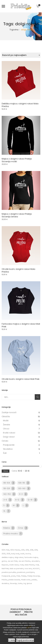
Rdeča (7, 528)
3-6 (5, 500)
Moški (6, 421)
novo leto (28, 569)
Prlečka (4, 580)
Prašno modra (10, 534)
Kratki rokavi (9, 433)
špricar (29, 583)
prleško (34, 580)
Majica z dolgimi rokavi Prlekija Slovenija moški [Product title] (17, 160)
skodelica (5, 583)
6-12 (17, 500)
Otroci (6, 429)
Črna (20, 528)
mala (22, 565)
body (18, 554)
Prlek (18, 576)
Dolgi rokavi (9, 437)
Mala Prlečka (30, 565)
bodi (13, 554)
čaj (24, 583)
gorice (4, 561)
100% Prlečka (15, 550)
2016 (27, 550)
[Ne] (39, 632)
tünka (20, 583)
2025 (8, 554)
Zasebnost (15, 612)
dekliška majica (8, 557)
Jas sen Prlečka (24, 561)
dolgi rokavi (19, 557)
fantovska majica (31, 557)
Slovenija (13, 583)
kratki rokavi (14, 565)
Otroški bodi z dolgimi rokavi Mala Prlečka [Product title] (18, 270)
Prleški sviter (26, 580)
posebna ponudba (9, 572)
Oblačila (6, 416)
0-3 (21, 494)
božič (23, 554)
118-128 (7, 488)
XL (4, 511)
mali (37, 565)
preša (13, 576)
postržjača (30, 572)
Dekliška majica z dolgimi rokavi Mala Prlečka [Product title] (20, 105)
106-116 (22, 483)
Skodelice (8, 449)
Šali (5, 453)
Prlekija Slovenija (34, 576)
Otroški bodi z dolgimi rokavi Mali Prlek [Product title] (21, 379)
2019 (36, 550)
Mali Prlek (5, 569)
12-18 (30, 500)
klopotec (5, 565)
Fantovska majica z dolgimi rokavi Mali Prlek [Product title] (21, 325)
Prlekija (24, 576)
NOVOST (36, 569)
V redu (12, 640)
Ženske (6, 425)
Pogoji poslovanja (21, 609)
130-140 (22, 488)
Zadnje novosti (9, 412)
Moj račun (21, 615)
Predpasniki (9, 445)
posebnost (21, 572)
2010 (23, 550)
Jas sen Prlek (13, 561)
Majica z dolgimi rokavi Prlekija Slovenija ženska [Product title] (17, 215)
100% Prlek (6, 550)
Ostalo (5, 441)
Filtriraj (6, 471)
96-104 (7, 483)
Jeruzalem (35, 561)
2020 (4, 554)
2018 (32, 550)
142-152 (7, 494)
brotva (28, 554)
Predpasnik (6, 576)
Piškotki (28, 612)
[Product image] (21, 80)
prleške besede (14, 580)
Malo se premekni (17, 569)
